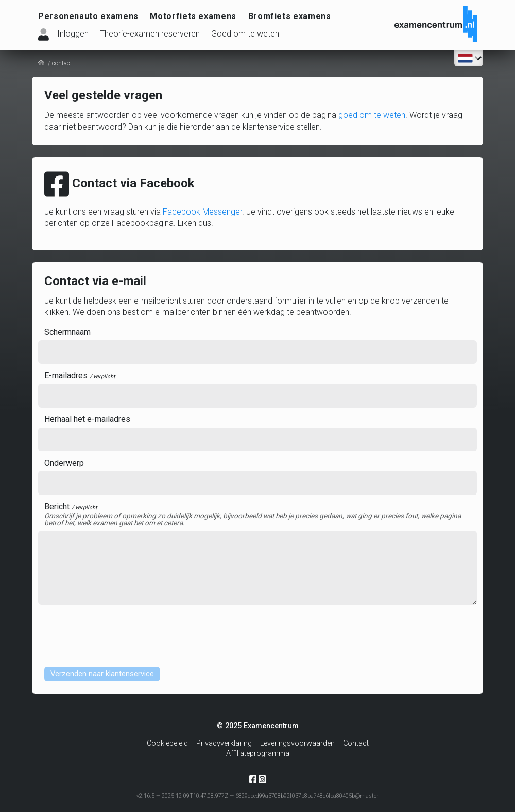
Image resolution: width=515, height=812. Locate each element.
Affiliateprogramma (258, 754)
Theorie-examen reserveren (150, 34)
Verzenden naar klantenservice (106, 674)
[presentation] (116, 634)
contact (62, 63)
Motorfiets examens (193, 16)
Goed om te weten (245, 34)
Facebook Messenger (202, 212)
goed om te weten (372, 115)
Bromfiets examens (290, 16)
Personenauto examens (88, 16)
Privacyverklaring (224, 743)
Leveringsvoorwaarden (297, 743)
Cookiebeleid (167, 743)
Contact (356, 743)
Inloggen (73, 34)
